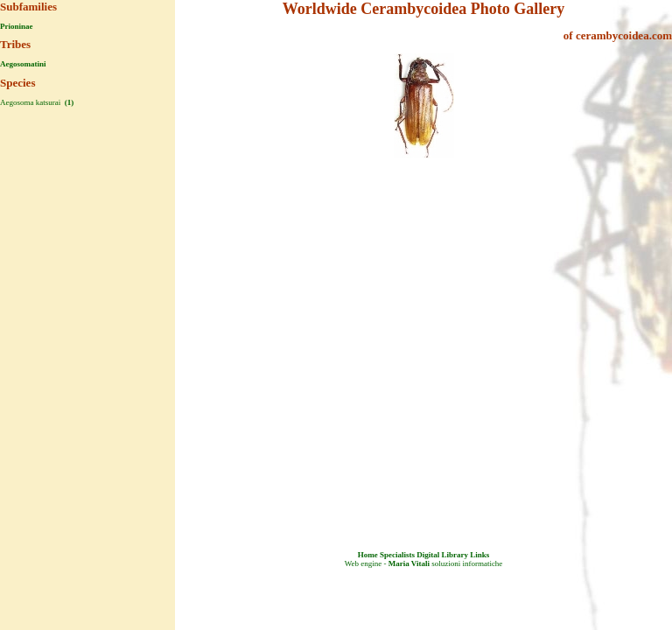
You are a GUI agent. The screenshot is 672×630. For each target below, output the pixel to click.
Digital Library (442, 555)
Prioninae (17, 26)
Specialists (397, 555)
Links (479, 555)
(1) (68, 102)
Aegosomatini (23, 64)
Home (368, 555)
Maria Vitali (409, 563)
